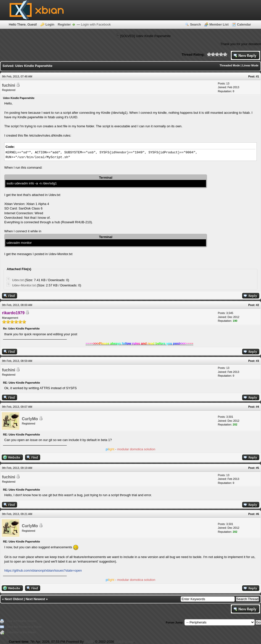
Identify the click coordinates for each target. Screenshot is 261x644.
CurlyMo (30, 419)
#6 (257, 514)
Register (64, 24)
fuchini (9, 85)
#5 (257, 468)
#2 (257, 305)
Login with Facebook (96, 24)
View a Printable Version (21, 621)
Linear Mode (250, 65)
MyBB (89, 642)
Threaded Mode (230, 65)
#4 (257, 407)
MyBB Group (124, 642)
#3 (257, 361)
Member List (219, 24)
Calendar (244, 24)
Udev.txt (18, 280)
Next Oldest (14, 599)
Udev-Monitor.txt (24, 285)
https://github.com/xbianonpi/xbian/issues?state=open (43, 570)
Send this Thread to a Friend (24, 627)
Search (195, 24)
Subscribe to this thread (21, 632)
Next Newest (35, 599)
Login (50, 24)
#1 (257, 76)
